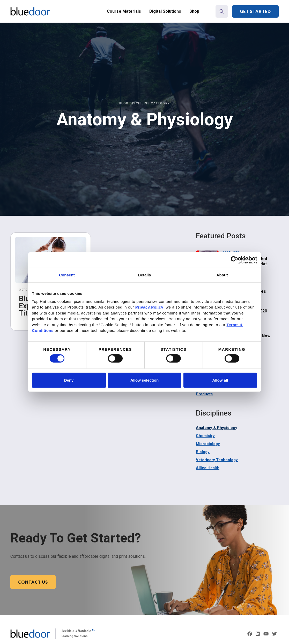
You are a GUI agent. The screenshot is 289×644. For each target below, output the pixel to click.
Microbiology (208, 444)
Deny (69, 380)
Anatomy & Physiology (217, 428)
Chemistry (205, 436)
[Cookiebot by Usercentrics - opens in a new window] (235, 260)
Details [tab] (145, 275)
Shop (194, 11)
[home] (30, 11)
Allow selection (144, 380)
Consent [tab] (67, 275)
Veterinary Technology (217, 460)
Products (204, 394)
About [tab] (222, 275)
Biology (203, 452)
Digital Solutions (165, 11)
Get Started (255, 11)
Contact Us (33, 582)
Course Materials (124, 11)
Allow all (220, 380)
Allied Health (208, 468)
